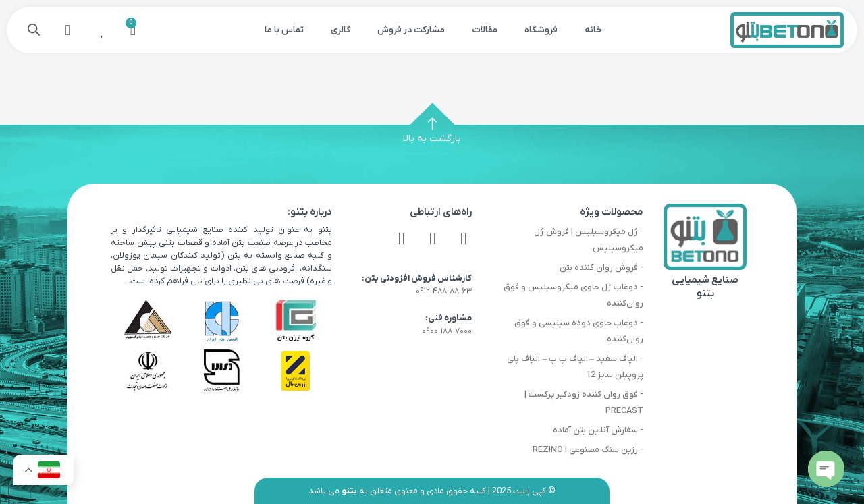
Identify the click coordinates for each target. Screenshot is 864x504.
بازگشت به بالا (432, 139)
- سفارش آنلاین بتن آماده (598, 430)
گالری (341, 30)
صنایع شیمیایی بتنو (705, 287)
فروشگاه (541, 30)
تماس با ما (284, 30)
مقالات (485, 30)
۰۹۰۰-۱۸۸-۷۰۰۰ (447, 331)
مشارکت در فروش (411, 30)
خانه (593, 30)
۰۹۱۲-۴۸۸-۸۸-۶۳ (444, 291)
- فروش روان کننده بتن (601, 268)
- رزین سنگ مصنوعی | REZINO (588, 450)
